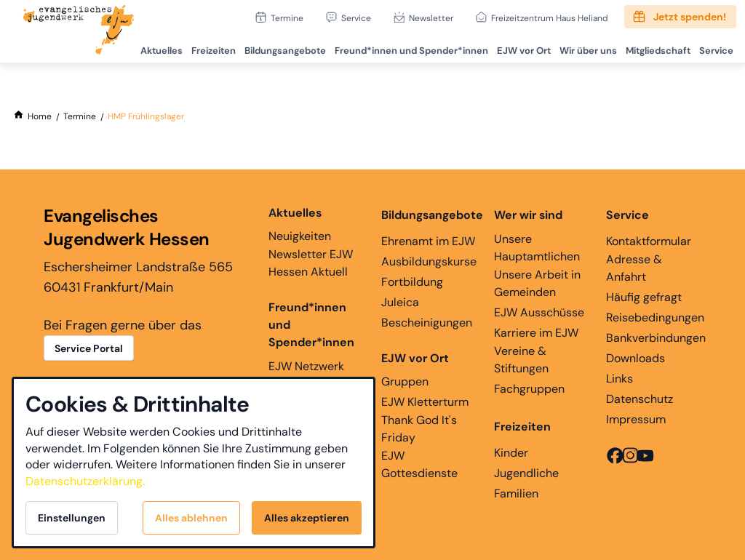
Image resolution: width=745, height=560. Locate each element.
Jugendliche (526, 473)
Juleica (400, 302)
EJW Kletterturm (425, 402)
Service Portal (89, 348)
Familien (516, 493)
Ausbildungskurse (429, 261)
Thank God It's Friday (419, 429)
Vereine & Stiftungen (521, 360)
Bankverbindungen (656, 338)
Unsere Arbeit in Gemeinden (537, 283)
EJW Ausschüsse (539, 312)
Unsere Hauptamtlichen (537, 248)
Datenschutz (640, 399)
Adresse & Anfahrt (634, 268)
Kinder (511, 453)
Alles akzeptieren (307, 518)
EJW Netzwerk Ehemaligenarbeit (315, 375)
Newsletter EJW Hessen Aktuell (311, 263)
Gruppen (415, 369)
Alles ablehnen (191, 518)
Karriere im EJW (536, 333)
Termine (287, 18)
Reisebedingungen (655, 317)
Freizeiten (203, 48)
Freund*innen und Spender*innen (311, 325)
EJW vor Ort (517, 48)
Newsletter (431, 18)
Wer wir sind (528, 215)
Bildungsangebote (276, 48)
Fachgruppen (529, 389)
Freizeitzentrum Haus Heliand (550, 18)
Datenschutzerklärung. (85, 481)
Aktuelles (149, 48)
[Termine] (80, 116)
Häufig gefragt (644, 297)
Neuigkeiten (300, 224)
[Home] (40, 116)
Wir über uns (583, 48)
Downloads (636, 358)
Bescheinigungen (427, 323)
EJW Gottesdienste (419, 464)
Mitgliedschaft (654, 48)
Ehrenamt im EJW (428, 241)
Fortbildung (412, 282)
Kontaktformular (649, 241)
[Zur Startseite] (79, 31)
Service (356, 18)
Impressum (636, 419)
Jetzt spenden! (690, 17)
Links (619, 379)
